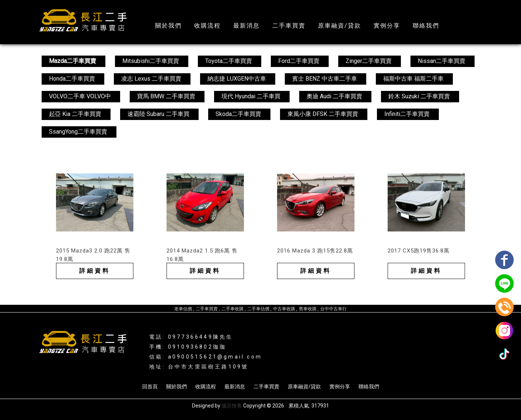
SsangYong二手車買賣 (78, 132)
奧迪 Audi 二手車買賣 (334, 96)
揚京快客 (232, 406)
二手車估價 (258, 309)
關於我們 (168, 26)
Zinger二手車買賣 (369, 61)
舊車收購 (308, 309)
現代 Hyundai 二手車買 (251, 96)
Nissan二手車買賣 (442, 61)
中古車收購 (284, 309)
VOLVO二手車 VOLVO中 (80, 96)
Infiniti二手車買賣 (407, 114)
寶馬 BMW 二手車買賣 (166, 96)
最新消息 (246, 26)
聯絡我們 (426, 26)
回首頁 (150, 387)
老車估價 (183, 309)
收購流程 (207, 26)
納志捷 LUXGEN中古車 (237, 79)
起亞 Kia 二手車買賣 (75, 114)
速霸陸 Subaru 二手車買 (158, 114)
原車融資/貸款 (340, 26)
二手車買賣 (289, 26)
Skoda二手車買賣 (238, 114)
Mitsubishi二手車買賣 (151, 61)
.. (286, 406)
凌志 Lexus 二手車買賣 (151, 79)
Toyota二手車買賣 (229, 61)
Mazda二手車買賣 (73, 61)
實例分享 (387, 26)
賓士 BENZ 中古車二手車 (325, 79)
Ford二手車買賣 (299, 61)
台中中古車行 (333, 309)
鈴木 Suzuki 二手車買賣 (419, 96)
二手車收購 (232, 309)
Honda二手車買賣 (72, 79)
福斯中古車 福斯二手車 (413, 79)
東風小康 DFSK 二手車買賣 (323, 114)
